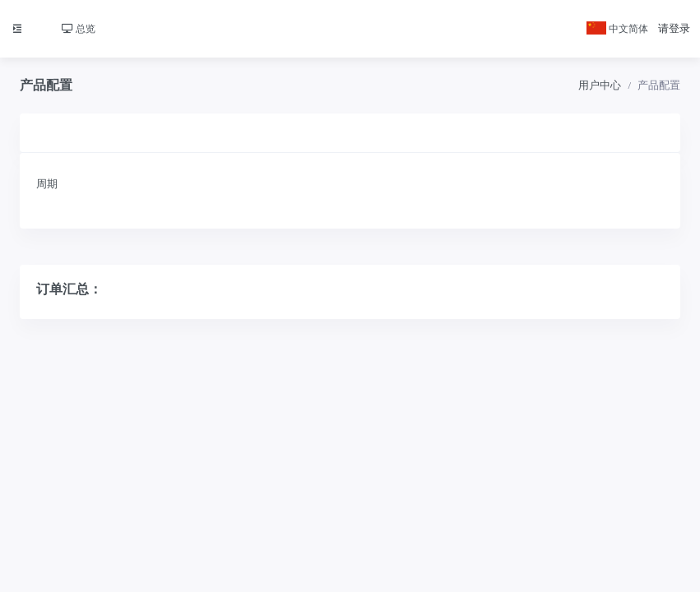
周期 (47, 184)
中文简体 (617, 29)
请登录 (674, 28)
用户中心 (600, 85)
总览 (79, 29)
